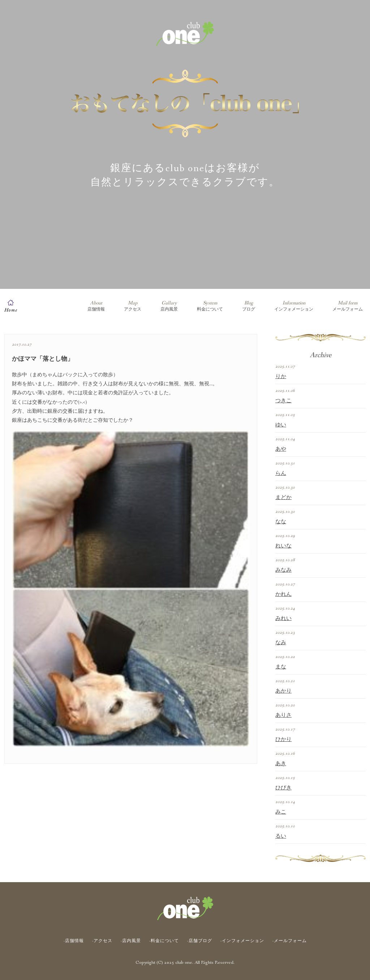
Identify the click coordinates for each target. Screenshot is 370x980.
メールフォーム (348, 306)
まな (281, 667)
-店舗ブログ (200, 941)
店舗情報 (96, 306)
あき (281, 764)
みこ (281, 812)
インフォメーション (294, 306)
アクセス (133, 306)
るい (281, 836)
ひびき (283, 788)
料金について (210, 306)
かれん (283, 594)
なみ (281, 643)
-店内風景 (131, 941)
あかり (283, 691)
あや (281, 449)
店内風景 (169, 306)
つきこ (283, 401)
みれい (283, 619)
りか (281, 377)
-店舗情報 (74, 941)
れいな (283, 546)
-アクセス (102, 941)
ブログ (249, 306)
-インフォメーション (242, 941)
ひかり (283, 740)
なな (281, 522)
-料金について (164, 941)
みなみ (283, 570)
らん (281, 473)
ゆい (281, 425)
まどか (283, 498)
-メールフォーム (290, 941)
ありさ (283, 715)
